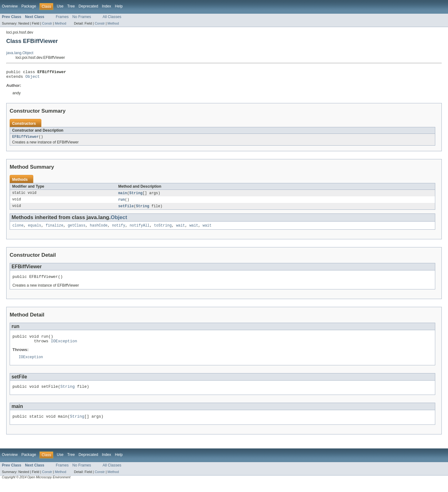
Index (106, 6)
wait (180, 229)
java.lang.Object (20, 53)
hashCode (99, 229)
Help (119, 6)
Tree (71, 6)
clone (18, 229)
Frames (62, 17)
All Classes (112, 17)
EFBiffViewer (25, 139)
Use (60, 6)
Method (60, 23)
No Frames (82, 17)
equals (35, 229)
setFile (126, 209)
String (136, 196)
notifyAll (140, 229)
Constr (47, 23)
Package (29, 6)
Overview (10, 6)
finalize (55, 229)
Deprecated (89, 6)
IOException (64, 348)
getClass (77, 229)
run (121, 203)
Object (33, 78)
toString (163, 229)
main (123, 196)
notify (119, 229)
